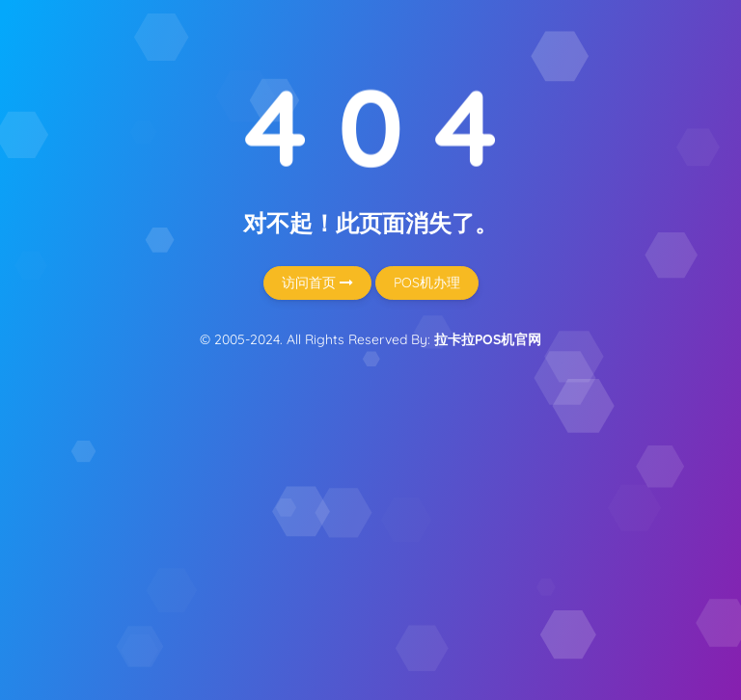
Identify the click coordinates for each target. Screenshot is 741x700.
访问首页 (317, 283)
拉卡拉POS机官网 (488, 339)
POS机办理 (427, 283)
